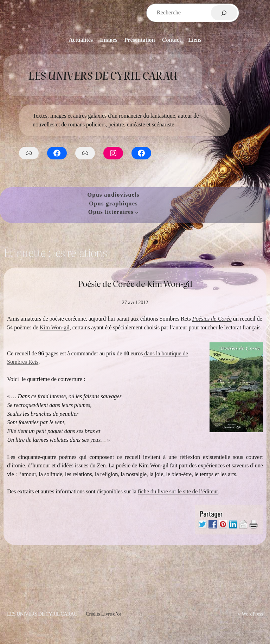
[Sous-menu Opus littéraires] (137, 212)
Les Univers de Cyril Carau (102, 75)
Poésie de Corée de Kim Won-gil (135, 283)
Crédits (93, 614)
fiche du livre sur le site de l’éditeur (178, 491)
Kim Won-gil (55, 327)
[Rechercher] (224, 13)
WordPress (252, 614)
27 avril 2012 (135, 302)
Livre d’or (111, 614)
